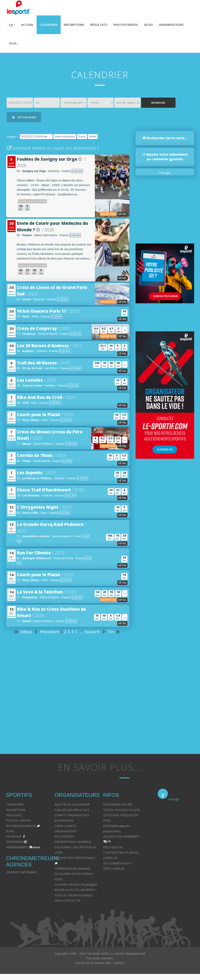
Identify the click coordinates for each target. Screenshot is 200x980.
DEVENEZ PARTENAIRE (21, 874)
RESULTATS (14, 817)
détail (122, 216)
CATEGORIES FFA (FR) (118, 806)
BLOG (10, 833)
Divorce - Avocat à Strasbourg (177, 817)
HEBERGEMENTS (17, 849)
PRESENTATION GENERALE (73, 844)
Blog (155, 25)
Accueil (28, 25)
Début (22, 634)
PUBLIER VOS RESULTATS (72, 812)
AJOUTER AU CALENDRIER (72, 806)
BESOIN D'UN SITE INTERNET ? (76, 892)
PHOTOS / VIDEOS (18, 822)
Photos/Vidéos (131, 25)
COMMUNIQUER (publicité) (72, 870)
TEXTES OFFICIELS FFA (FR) (121, 812)
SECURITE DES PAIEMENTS (121, 838)
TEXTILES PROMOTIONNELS (74, 897)
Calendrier (50, 25)
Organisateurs (22, 45)
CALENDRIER (15, 806)
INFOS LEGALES (114, 870)
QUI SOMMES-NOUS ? (118, 865)
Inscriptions (77, 25)
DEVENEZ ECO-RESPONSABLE (75, 860)
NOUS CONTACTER (68, 902)
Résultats (103, 25)
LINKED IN (110, 860)
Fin (114, 634)
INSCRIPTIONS (16, 812)
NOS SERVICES (64, 838)
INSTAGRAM (14, 844)
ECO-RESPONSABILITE (21, 828)
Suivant (96, 634)
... (81, 634)
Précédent (46, 634)
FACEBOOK (14, 838)
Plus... (47, 45)
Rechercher (158, 105)
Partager (165, 175)
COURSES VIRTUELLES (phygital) (76, 886)
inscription (108, 216)
